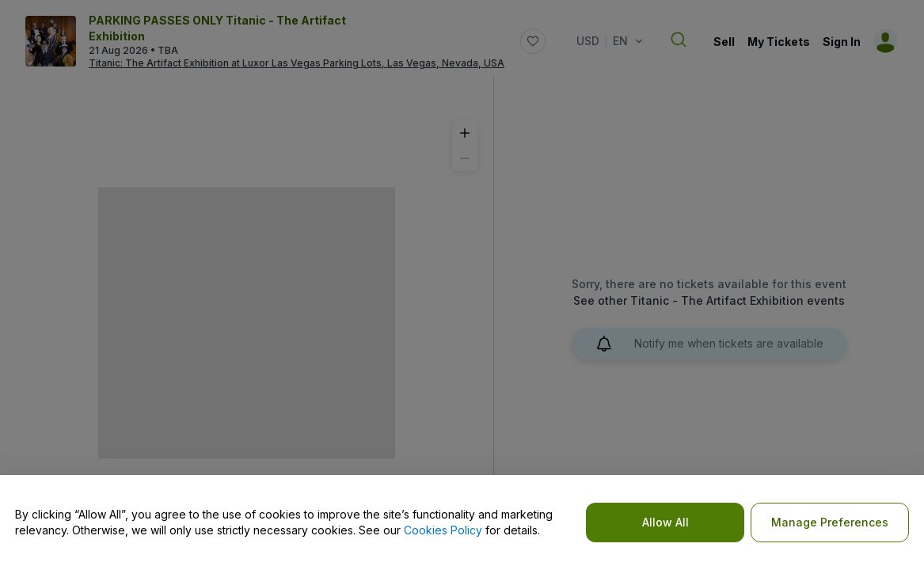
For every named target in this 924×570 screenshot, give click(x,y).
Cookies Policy (443, 530)
